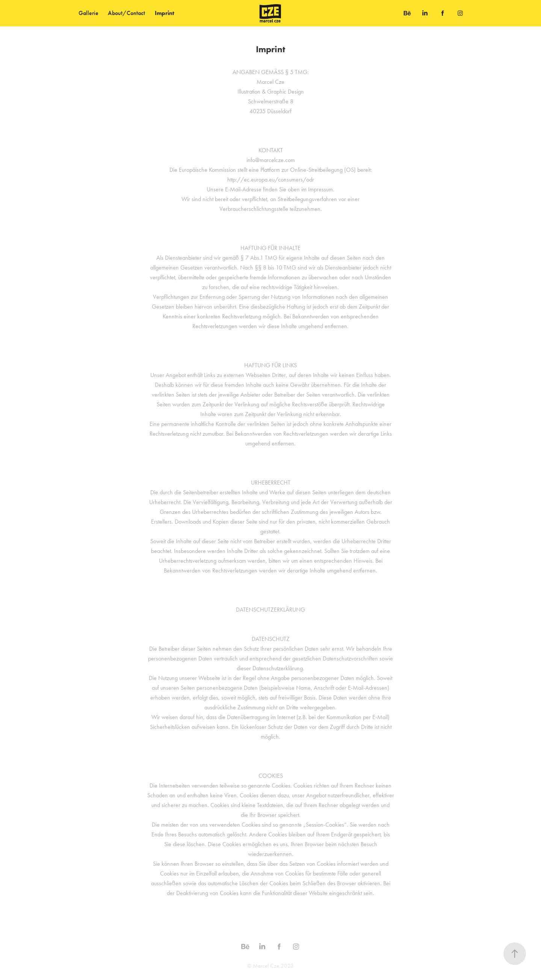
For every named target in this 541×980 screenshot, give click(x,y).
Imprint (165, 13)
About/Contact (126, 13)
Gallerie (88, 13)
